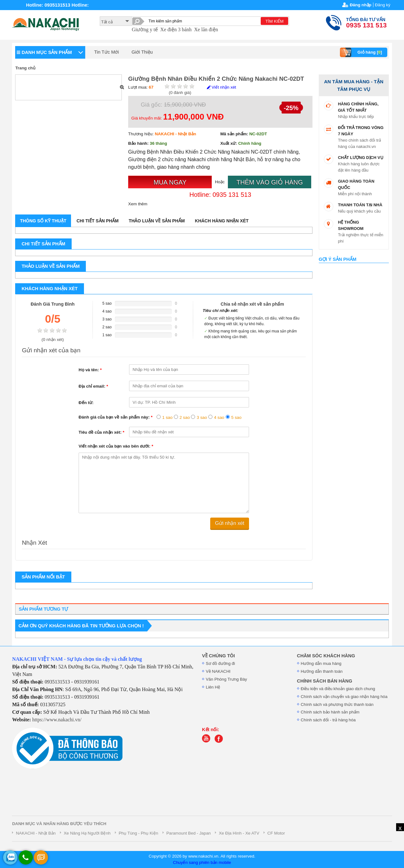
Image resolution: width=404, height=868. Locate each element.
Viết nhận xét (221, 87)
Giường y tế (145, 29)
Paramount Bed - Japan (189, 833)
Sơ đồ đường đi (220, 663)
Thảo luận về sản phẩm (157, 221)
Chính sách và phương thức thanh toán (337, 704)
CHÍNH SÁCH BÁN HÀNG (325, 681)
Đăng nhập (360, 5)
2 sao (185, 417)
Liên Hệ (213, 687)
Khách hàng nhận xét (222, 221)
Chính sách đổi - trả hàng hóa (328, 720)
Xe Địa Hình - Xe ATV (239, 833)
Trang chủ (25, 68)
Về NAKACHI (218, 671)
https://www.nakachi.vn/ (57, 720)
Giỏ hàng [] (362, 52)
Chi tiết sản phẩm (97, 221)
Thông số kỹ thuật (43, 221)
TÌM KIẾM (274, 21)
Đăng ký (383, 5)
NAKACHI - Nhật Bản (36, 833)
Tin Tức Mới (106, 52)
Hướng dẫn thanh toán (322, 671)
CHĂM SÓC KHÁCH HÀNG (326, 656)
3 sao (202, 417)
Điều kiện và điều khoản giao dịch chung (338, 689)
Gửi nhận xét (230, 523)
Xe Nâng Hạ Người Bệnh (87, 833)
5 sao (237, 417)
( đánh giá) (180, 93)
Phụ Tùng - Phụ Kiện (138, 833)
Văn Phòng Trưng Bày (226, 679)
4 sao (219, 417)
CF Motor (276, 833)
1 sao (167, 417)
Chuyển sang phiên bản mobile (202, 862)
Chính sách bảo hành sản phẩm (330, 712)
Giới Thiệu (142, 52)
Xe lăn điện (206, 29)
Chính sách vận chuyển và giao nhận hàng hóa (344, 697)
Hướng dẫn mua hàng (321, 663)
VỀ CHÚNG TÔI (218, 656)
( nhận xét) (53, 340)
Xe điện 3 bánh (176, 29)
